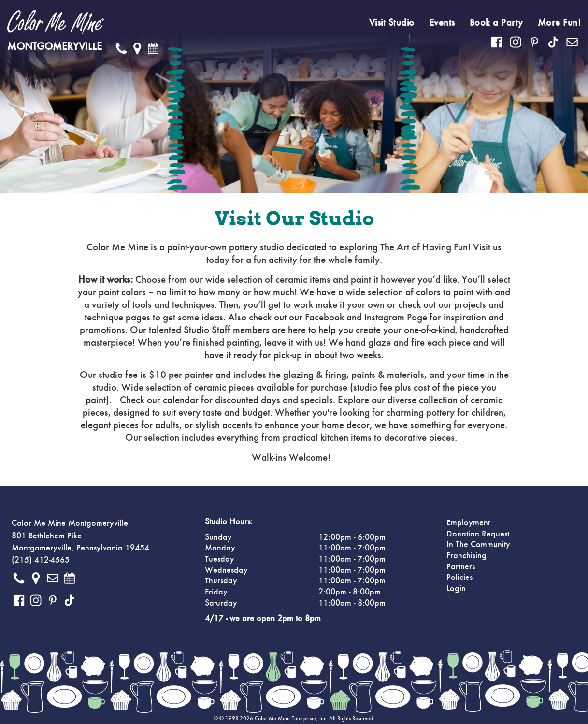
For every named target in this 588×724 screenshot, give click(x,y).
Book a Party (496, 23)
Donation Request (478, 534)
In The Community (478, 545)
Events (442, 23)
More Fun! (559, 23)
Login (456, 589)
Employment (468, 523)
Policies (459, 578)
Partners (461, 567)
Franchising (466, 556)
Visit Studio (392, 23)
